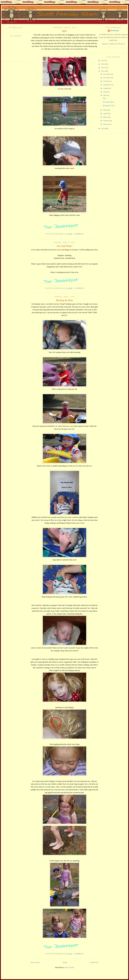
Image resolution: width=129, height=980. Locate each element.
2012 (103, 68)
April (105, 114)
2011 (103, 71)
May (105, 110)
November (107, 78)
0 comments (79, 234)
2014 (103, 60)
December (107, 74)
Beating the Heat (64, 300)
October (106, 81)
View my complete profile (113, 44)
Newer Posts (35, 962)
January (106, 124)
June (105, 95)
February (107, 121)
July (105, 92)
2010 (103, 128)
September (107, 85)
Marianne (115, 31)
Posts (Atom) (69, 967)
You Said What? (64, 246)
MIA (64, 31)
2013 (103, 64)
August (106, 88)
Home (65, 962)
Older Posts (94, 962)
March (106, 117)
